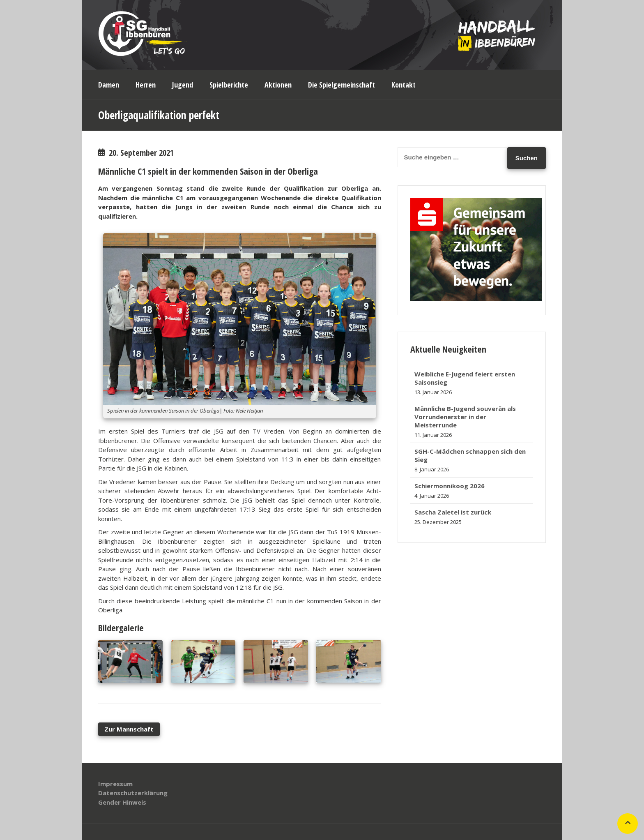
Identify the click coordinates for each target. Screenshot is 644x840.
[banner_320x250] (476, 298)
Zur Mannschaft (129, 729)
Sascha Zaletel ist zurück (453, 512)
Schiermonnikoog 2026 (450, 486)
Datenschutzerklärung (133, 793)
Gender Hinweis (122, 802)
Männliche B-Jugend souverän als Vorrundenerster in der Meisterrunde (465, 417)
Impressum (115, 784)
